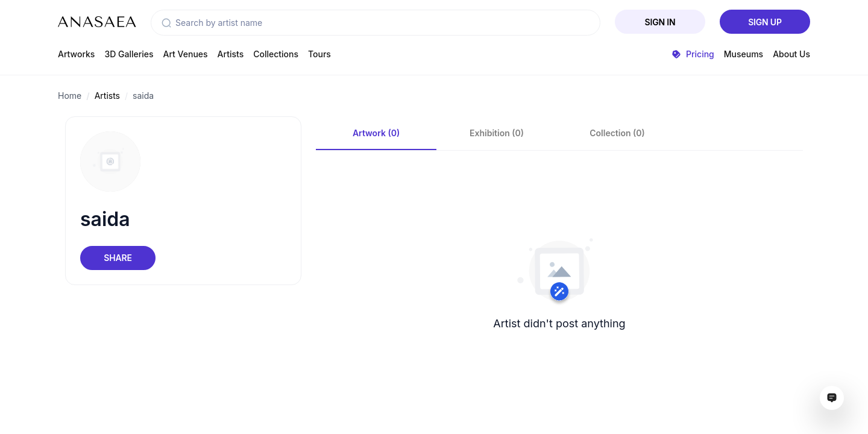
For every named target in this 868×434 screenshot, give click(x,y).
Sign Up (765, 22)
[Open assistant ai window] (832, 398)
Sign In (660, 22)
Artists (231, 54)
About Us (791, 54)
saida (143, 96)
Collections (276, 54)
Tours (319, 54)
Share (118, 258)
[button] (166, 23)
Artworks (76, 54)
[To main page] (97, 22)
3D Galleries (129, 54)
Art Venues (186, 54)
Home (70, 96)
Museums (744, 54)
